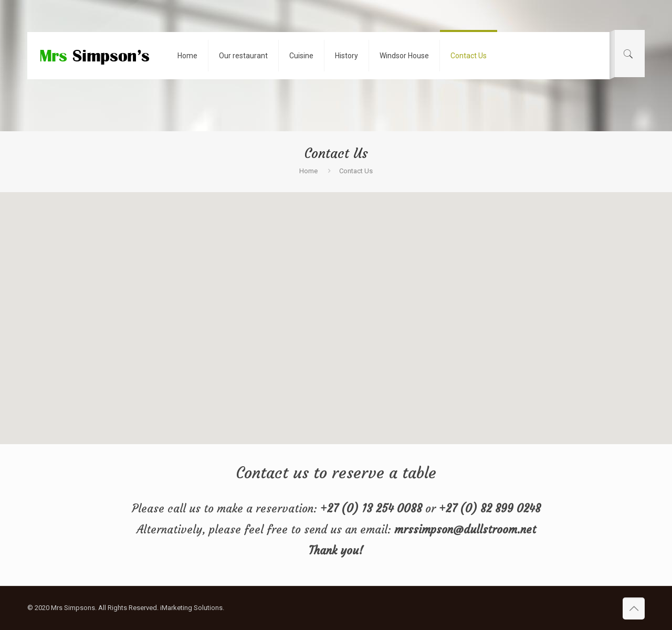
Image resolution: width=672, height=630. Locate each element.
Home (308, 171)
